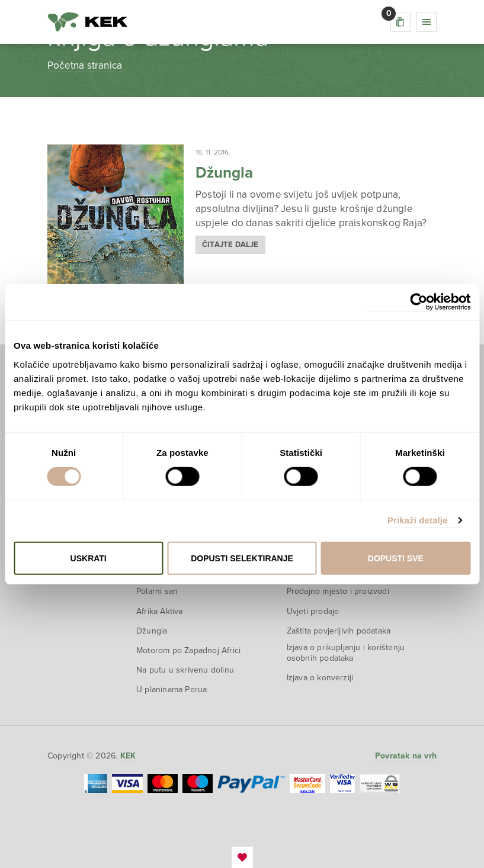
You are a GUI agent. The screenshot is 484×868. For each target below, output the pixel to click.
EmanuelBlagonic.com (242, 857)
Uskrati (89, 558)
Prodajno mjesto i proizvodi (338, 591)
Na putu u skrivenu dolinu (185, 670)
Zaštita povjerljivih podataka (339, 631)
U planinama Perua (172, 689)
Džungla (224, 173)
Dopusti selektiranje (242, 558)
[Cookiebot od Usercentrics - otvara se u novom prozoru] (419, 302)
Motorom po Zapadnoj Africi (188, 650)
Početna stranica (85, 65)
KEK (88, 22)
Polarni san (157, 591)
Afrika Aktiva (160, 611)
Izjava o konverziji (320, 678)
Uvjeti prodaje (313, 611)
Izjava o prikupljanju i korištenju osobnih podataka (346, 653)
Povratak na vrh (406, 756)
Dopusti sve (396, 558)
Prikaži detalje (418, 520)
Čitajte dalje (230, 245)
